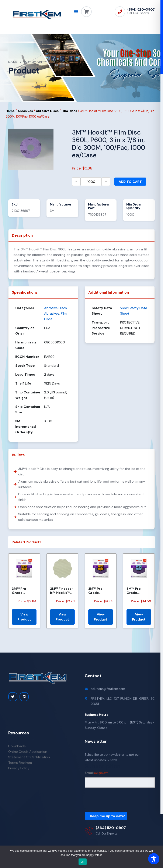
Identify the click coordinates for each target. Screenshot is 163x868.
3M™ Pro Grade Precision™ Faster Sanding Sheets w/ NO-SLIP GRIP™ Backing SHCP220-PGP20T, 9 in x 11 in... (24, 591)
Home (13, 62)
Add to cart (130, 182)
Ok (82, 862)
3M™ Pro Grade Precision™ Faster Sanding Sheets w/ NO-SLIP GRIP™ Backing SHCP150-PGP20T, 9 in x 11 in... (139, 591)
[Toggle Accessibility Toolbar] (154, 859)
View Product (24, 617)
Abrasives (25, 111)
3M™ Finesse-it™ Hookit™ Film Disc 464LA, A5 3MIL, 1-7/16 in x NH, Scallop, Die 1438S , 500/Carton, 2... (62, 591)
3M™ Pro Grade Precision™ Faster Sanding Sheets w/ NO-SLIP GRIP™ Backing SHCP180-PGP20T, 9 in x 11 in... (101, 591)
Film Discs (69, 111)
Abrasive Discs (47, 111)
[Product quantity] (91, 182)
